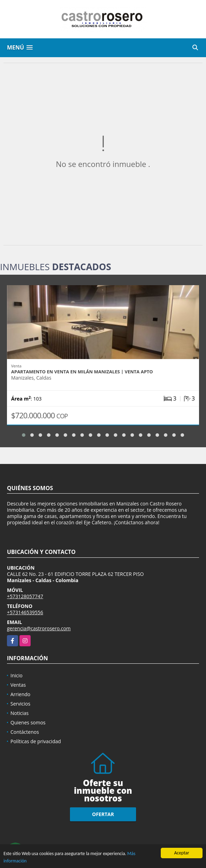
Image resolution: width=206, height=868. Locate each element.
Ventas (18, 685)
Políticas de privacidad (36, 741)
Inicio (17, 675)
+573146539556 (25, 612)
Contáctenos (25, 732)
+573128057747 (25, 596)
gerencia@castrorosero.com (39, 628)
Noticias (19, 713)
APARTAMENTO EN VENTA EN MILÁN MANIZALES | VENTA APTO (82, 372)
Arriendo (20, 694)
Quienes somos (28, 722)
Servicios (20, 704)
